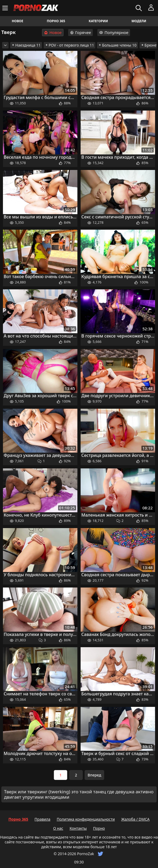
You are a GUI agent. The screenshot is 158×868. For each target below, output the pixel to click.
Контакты (78, 828)
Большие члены (117, 45)
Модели (139, 21)
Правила (42, 819)
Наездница (26, 45)
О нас (58, 828)
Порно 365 (56, 21)
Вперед (94, 775)
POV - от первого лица (70, 45)
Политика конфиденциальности (86, 819)
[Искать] (139, 8)
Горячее (80, 32)
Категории (98, 21)
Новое (18, 21)
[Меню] (6, 8)
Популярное (114, 32)
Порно (99, 828)
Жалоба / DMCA (135, 819)
